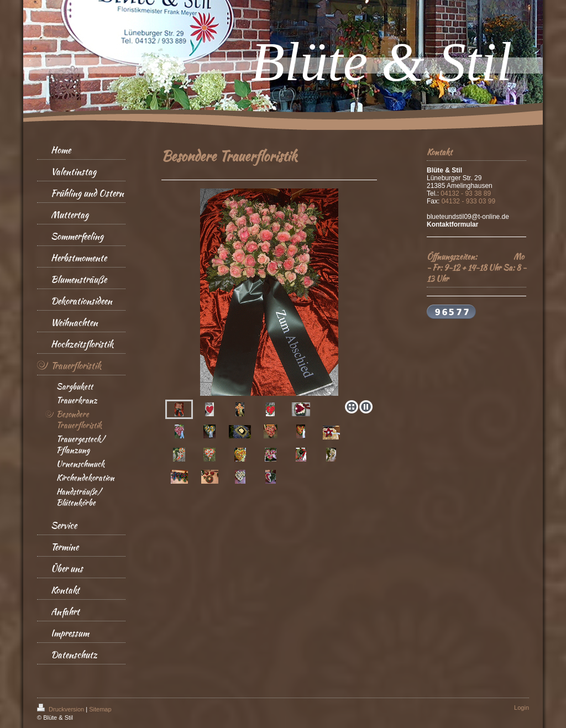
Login (522, 708)
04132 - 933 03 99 (468, 201)
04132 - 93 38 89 (466, 193)
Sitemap (100, 709)
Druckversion (61, 709)
